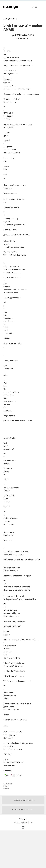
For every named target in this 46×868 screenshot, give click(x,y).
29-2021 (6, 789)
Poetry (6, 786)
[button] (23, 827)
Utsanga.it (23, 819)
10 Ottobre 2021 (8, 784)
